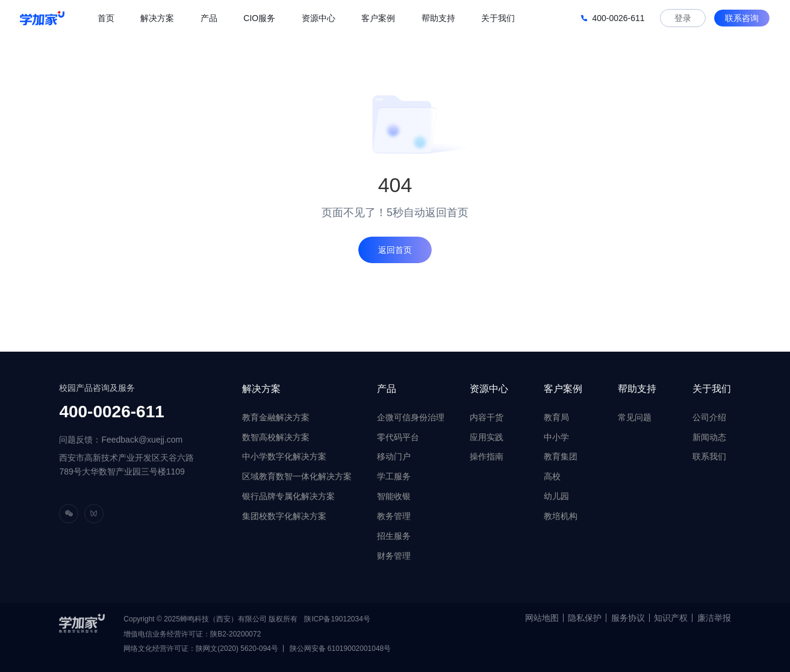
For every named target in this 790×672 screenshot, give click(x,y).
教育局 (556, 417)
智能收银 (394, 496)
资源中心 (489, 389)
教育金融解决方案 (276, 417)
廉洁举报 (714, 618)
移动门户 (394, 456)
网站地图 (542, 618)
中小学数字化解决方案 (284, 456)
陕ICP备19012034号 (337, 619)
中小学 (556, 437)
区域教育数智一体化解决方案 (297, 476)
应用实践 (487, 437)
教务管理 (394, 516)
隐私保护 (585, 618)
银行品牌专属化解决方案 (288, 496)
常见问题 (635, 417)
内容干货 (487, 417)
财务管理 (394, 556)
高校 (552, 476)
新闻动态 (709, 437)
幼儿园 (556, 496)
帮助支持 (637, 389)
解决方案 (261, 389)
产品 (387, 389)
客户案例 (563, 389)
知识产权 (671, 618)
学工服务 (394, 476)
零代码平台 (398, 437)
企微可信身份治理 (411, 417)
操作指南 (487, 456)
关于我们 (712, 389)
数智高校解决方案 (276, 437)
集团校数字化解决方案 (284, 516)
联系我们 (709, 456)
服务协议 (628, 618)
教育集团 (561, 456)
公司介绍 (709, 417)
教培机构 (561, 516)
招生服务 (394, 536)
